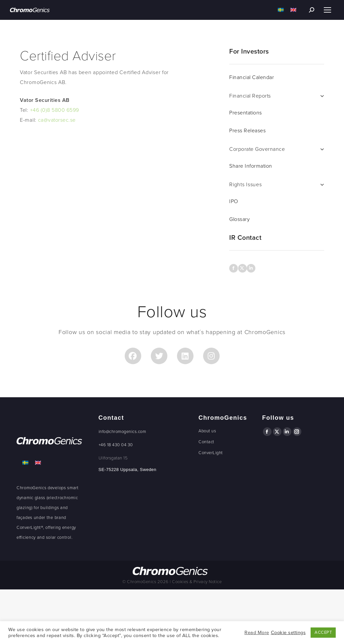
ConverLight (211, 453)
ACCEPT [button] (323, 632)
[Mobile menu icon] (327, 10)
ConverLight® (30, 528)
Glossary (239, 219)
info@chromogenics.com (122, 432)
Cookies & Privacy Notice (197, 582)
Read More (257, 633)
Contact (206, 442)
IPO (234, 201)
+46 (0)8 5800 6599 (55, 110)
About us (207, 431)
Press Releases (247, 131)
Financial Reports (250, 96)
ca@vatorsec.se (57, 120)
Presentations (246, 113)
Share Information (251, 166)
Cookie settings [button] (288, 633)
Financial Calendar (252, 77)
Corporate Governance (257, 149)
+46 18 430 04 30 (116, 445)
